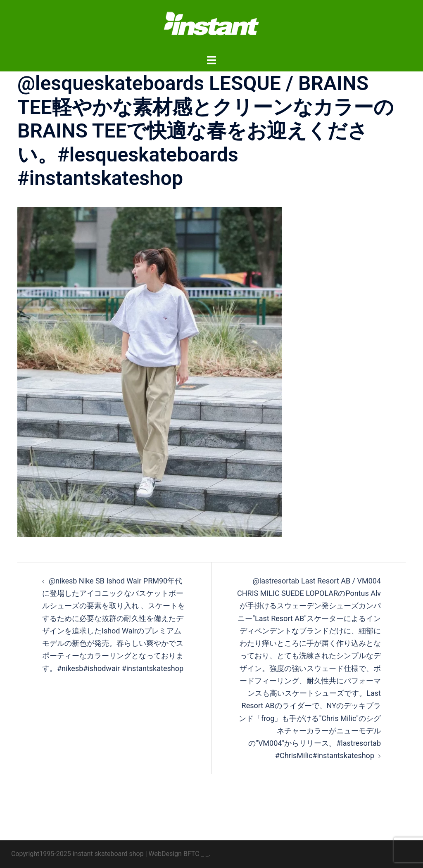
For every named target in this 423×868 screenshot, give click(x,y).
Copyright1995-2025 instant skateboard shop (77, 854)
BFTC (191, 854)
